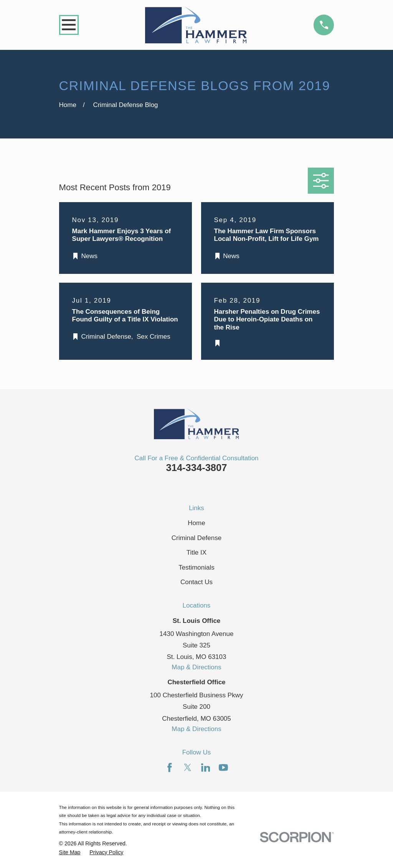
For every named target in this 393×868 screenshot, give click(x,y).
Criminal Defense (196, 538)
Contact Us (196, 582)
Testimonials (196, 567)
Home (196, 523)
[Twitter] (188, 768)
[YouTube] (223, 768)
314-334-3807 (197, 468)
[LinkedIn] (206, 768)
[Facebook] (170, 768)
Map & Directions (196, 667)
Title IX (196, 553)
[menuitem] (70, 853)
